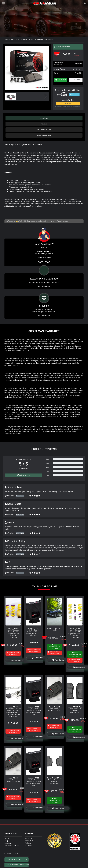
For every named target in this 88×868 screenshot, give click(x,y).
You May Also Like (44, 130)
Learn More (74, 95)
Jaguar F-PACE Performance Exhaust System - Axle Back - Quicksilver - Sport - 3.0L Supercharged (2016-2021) (13, 712)
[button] (46, 68)
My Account (29, 845)
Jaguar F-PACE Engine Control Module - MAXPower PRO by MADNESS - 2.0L (34, 782)
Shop (6, 841)
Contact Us (29, 841)
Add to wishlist (76, 80)
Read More (44, 286)
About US (29, 839)
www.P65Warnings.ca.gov (60, 221)
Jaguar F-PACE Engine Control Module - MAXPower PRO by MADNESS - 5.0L (34, 711)
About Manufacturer (44, 135)
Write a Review (23, 475)
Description (44, 118)
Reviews (44, 124)
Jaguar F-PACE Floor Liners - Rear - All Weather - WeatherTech (54, 781)
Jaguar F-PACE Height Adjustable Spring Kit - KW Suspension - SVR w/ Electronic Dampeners (75, 633)
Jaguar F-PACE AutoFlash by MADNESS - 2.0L (54, 709)
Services (8, 843)
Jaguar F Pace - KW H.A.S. (54, 629)
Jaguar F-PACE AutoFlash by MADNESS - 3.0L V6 (13, 780)
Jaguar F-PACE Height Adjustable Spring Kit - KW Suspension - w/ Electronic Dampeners (13, 633)
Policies (28, 843)
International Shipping (12, 845)
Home (7, 839)
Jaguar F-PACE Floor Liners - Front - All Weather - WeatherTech (75, 710)
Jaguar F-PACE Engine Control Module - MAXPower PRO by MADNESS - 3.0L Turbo (34, 632)
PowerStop (79, 73)
